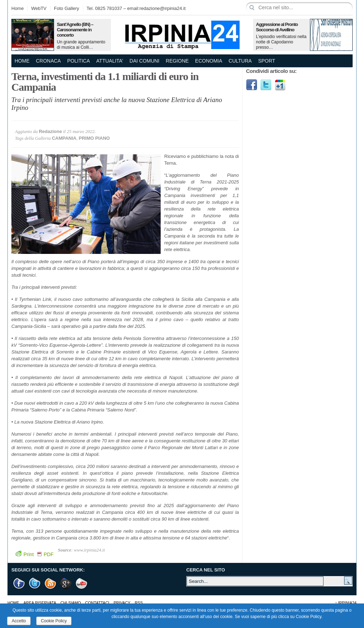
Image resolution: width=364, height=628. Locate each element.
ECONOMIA (209, 61)
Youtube (82, 583)
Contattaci (97, 603)
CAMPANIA (64, 138)
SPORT (267, 61)
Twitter (266, 85)
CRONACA (48, 61)
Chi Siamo (71, 603)
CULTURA (240, 61)
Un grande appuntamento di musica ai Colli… (81, 45)
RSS (139, 603)
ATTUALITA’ (110, 61)
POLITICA (79, 61)
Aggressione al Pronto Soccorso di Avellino (277, 27)
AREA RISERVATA (40, 603)
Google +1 (66, 583)
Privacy (122, 603)
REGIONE (177, 61)
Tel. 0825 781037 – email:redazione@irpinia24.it (136, 8)
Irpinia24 (346, 603)
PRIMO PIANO (94, 138)
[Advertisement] (299, 144)
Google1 (280, 85)
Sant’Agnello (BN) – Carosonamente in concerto (75, 30)
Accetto (19, 621)
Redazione (50, 131)
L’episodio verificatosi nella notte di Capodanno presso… (281, 42)
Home (18, 8)
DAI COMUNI (144, 61)
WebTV (39, 8)
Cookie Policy (54, 621)
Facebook (252, 85)
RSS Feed (50, 583)
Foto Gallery (67, 8)
